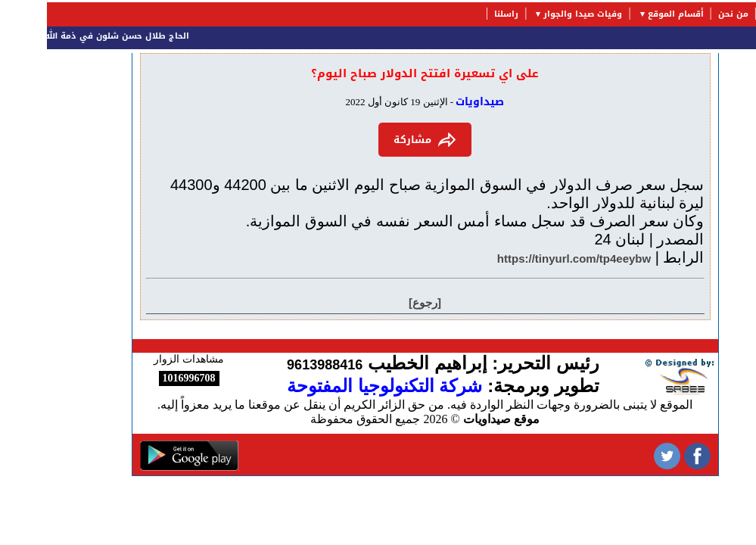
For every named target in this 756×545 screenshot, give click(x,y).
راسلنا (459, 14)
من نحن (686, 14)
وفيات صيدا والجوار (536, 14)
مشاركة (378, 140)
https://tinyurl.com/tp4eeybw (527, 258)
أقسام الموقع (629, 14)
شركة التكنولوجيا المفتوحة (338, 386)
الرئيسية (733, 14)
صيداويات (433, 102)
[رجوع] (378, 302)
